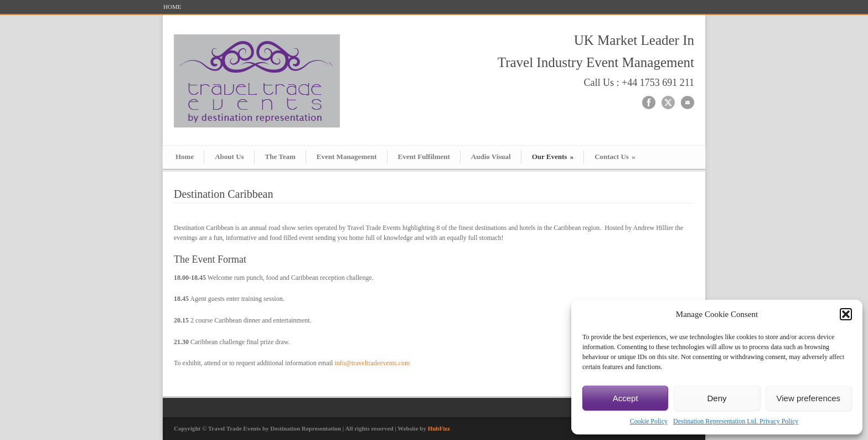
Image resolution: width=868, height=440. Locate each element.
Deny (717, 398)
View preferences (809, 398)
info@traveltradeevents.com (372, 363)
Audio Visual (491, 157)
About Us (229, 157)
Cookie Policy (649, 421)
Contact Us (615, 157)
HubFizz (439, 428)
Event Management (347, 157)
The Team (280, 157)
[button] (846, 314)
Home (185, 157)
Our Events (553, 157)
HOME (172, 7)
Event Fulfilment (424, 157)
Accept (626, 398)
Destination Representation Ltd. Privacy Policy (736, 421)
